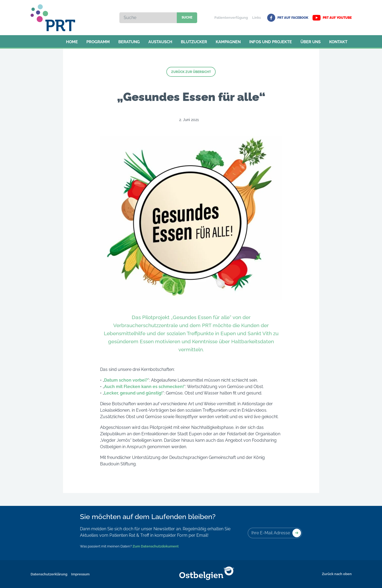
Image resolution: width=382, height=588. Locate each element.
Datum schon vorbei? (126, 380)
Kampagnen (228, 42)
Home (72, 42)
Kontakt (338, 42)
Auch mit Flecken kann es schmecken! (144, 387)
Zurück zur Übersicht (191, 72)
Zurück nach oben (337, 574)
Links (256, 18)
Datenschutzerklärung (49, 574)
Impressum (80, 574)
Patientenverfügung (231, 18)
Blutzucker (194, 42)
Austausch (160, 42)
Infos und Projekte (271, 42)
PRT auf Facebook (288, 18)
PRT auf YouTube (332, 18)
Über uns (311, 42)
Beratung (129, 42)
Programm (98, 42)
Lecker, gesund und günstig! (133, 393)
